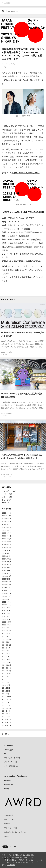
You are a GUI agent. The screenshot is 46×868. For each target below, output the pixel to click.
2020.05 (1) (6, 622)
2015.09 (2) (6, 720)
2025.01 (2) (6, 548)
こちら (36, 277)
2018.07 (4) (6, 665)
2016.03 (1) (6, 714)
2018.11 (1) (6, 657)
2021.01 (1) (6, 616)
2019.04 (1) (6, 648)
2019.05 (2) (6, 645)
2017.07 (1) (6, 694)
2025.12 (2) (6, 522)
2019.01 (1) (6, 651)
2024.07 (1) (6, 565)
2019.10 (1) (6, 637)
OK (40, 860)
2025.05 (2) (7, 539)
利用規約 (7, 824)
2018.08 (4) (6, 662)
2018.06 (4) (6, 668)
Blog (6, 754)
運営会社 (7, 837)
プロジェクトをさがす (12, 758)
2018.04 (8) (6, 674)
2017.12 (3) (6, 680)
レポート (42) (7, 497)
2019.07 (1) (6, 642)
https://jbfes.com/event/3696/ (26, 173)
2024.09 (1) (6, 559)
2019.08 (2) (6, 639)
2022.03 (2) (6, 605)
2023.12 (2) (6, 579)
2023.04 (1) (6, 591)
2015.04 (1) (6, 725)
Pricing (7, 789)
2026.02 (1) (6, 516)
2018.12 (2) (6, 654)
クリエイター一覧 (11, 762)
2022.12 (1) (6, 599)
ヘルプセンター (9, 819)
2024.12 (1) (6, 550)
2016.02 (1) (6, 717)
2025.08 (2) (7, 530)
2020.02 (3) (7, 628)
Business (8, 781)
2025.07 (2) (6, 533)
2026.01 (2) (6, 519)
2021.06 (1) (6, 608)
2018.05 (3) (6, 671)
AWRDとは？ (9, 750)
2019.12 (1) (6, 634)
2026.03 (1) (6, 513)
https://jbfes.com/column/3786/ (26, 261)
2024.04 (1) (7, 571)
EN (15, 847)
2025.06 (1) (6, 536)
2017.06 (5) (6, 697)
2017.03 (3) (6, 702)
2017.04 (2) (6, 700)
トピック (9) (7, 500)
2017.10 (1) (6, 685)
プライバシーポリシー (12, 828)
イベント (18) (7, 494)
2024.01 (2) (6, 576)
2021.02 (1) (6, 614)
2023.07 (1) (6, 588)
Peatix (16, 270)
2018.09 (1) (6, 660)
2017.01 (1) (6, 705)
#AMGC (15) (7, 503)
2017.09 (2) (6, 688)
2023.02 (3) (6, 596)
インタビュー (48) (9, 491)
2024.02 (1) (6, 573)
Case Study (8, 785)
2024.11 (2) (6, 553)
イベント (5, 67)
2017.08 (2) (6, 691)
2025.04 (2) (7, 542)
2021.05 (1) (6, 611)
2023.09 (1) (6, 585)
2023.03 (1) (6, 593)
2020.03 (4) (7, 625)
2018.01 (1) (6, 677)
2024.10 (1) (6, 556)
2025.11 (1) (6, 525)
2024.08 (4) (7, 562)
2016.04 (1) (6, 711)
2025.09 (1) (6, 527)
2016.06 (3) (6, 708)
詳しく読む (11, 865)
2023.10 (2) (6, 582)
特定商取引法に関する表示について (16, 832)
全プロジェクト (9, 815)
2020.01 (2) (6, 631)
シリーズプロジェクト (12, 766)
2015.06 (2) (6, 723)
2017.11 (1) (6, 682)
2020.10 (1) (6, 619)
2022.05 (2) (7, 602)
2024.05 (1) (6, 568)
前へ (7, 734)
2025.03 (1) (6, 545)
